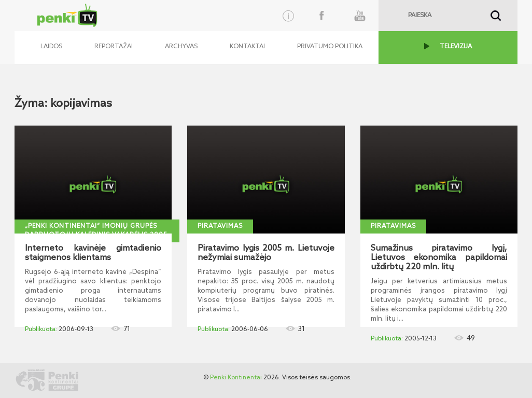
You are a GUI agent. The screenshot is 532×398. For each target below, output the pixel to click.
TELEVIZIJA (456, 47)
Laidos (51, 47)
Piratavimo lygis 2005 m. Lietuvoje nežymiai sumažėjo (266, 253)
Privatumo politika (330, 47)
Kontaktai (247, 47)
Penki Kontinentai (236, 378)
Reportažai (114, 47)
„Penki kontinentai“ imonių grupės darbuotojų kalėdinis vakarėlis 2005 (96, 231)
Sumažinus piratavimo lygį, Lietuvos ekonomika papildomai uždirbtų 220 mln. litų (439, 258)
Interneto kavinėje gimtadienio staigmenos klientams (93, 253)
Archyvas (181, 47)
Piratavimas (220, 226)
